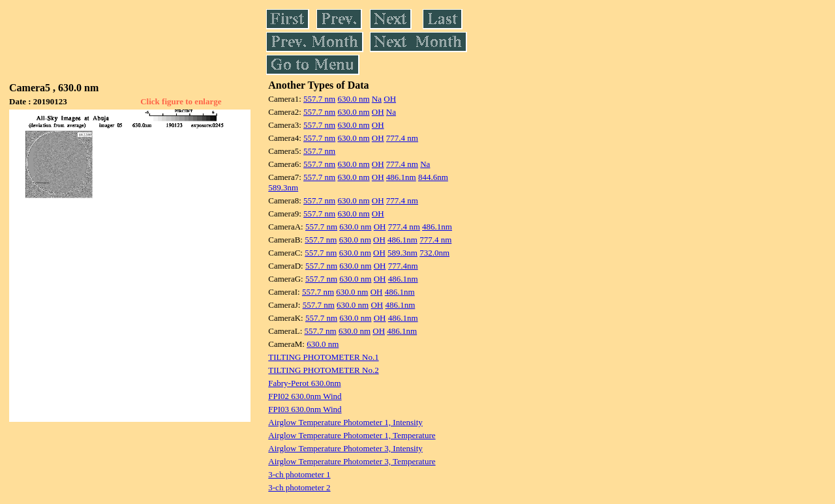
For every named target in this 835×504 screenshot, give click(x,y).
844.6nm (433, 177)
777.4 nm (402, 138)
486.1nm (401, 177)
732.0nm (434, 253)
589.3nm (283, 187)
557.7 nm (319, 99)
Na (377, 99)
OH (390, 99)
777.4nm (403, 266)
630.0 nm (353, 99)
